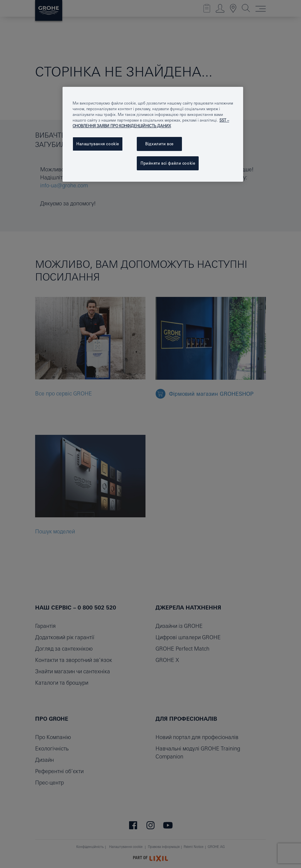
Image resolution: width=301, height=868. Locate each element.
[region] (153, 134)
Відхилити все (159, 144)
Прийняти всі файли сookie (168, 163)
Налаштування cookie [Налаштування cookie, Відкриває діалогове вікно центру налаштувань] (98, 144)
